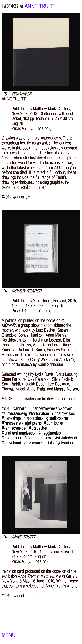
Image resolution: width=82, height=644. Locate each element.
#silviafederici (66, 438)
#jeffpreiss (33, 423)
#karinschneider (14, 428)
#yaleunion (64, 443)
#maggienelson (51, 433)
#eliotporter (59, 418)
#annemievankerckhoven (52, 408)
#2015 (7, 408)
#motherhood (12, 438)
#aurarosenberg (14, 413)
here (71, 399)
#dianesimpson (14, 418)
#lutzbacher (38, 428)
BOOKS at (13, 6)
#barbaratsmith (41, 413)
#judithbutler (54, 423)
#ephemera (42, 596)
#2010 (7, 596)
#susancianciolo (41, 443)
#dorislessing (38, 418)
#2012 (7, 197)
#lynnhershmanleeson (19, 433)
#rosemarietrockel (39, 438)
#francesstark (13, 423)
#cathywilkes (65, 413)
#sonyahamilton (14, 443)
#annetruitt (22, 197)
